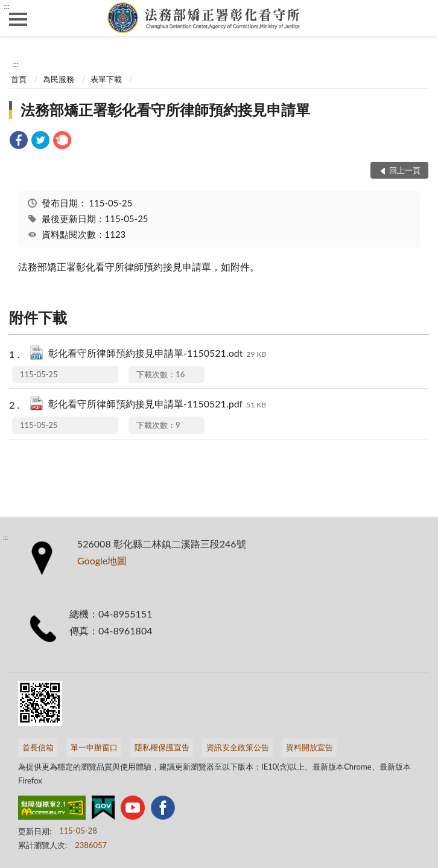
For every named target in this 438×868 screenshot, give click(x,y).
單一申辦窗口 (94, 747)
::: (7, 6)
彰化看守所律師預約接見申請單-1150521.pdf (157, 405)
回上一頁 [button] (405, 170)
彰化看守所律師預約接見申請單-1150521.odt (157, 354)
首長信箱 (38, 747)
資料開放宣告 (309, 747)
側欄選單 (18, 19)
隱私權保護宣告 (162, 747)
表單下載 (106, 79)
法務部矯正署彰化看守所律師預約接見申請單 (165, 110)
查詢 (420, 18)
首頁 (19, 79)
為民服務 (59, 79)
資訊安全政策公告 (238, 747)
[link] (19, 142)
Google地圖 (102, 560)
